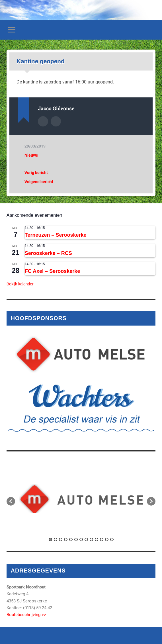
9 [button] (91, 539)
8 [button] (86, 539)
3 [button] (61, 539)
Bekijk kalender (20, 284)
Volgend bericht (39, 182)
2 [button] (56, 539)
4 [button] (66, 539)
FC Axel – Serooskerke (52, 271)
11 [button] (102, 539)
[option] (81, 498)
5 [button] (71, 539)
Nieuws (31, 155)
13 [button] (112, 539)
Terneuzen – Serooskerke (56, 235)
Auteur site (56, 121)
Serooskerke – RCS (48, 253)
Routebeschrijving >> (26, 615)
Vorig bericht (36, 173)
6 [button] (76, 539)
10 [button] (97, 539)
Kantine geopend (41, 61)
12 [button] (107, 539)
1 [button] (50, 539)
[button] (11, 501)
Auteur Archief (43, 121)
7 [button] (81, 539)
